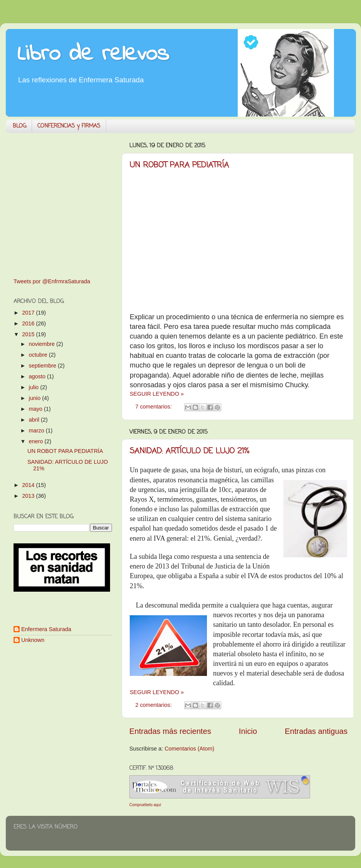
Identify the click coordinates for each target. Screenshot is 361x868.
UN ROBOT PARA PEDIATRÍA (179, 165)
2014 (29, 485)
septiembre (43, 366)
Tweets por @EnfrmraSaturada (52, 281)
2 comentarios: (154, 705)
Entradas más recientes (170, 731)
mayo (36, 409)
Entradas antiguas (316, 731)
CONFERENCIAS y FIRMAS (69, 126)
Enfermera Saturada (46, 629)
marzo (37, 431)
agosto (38, 376)
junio (36, 398)
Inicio (248, 731)
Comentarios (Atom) (189, 749)
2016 (29, 323)
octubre (39, 355)
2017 (29, 313)
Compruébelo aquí (145, 805)
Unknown (33, 640)
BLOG (19, 126)
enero (37, 441)
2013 (29, 496)
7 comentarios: (154, 407)
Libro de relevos (93, 54)
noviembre (43, 344)
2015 (29, 334)
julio (35, 387)
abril (35, 420)
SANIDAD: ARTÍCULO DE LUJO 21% (189, 451)
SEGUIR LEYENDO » (157, 394)
